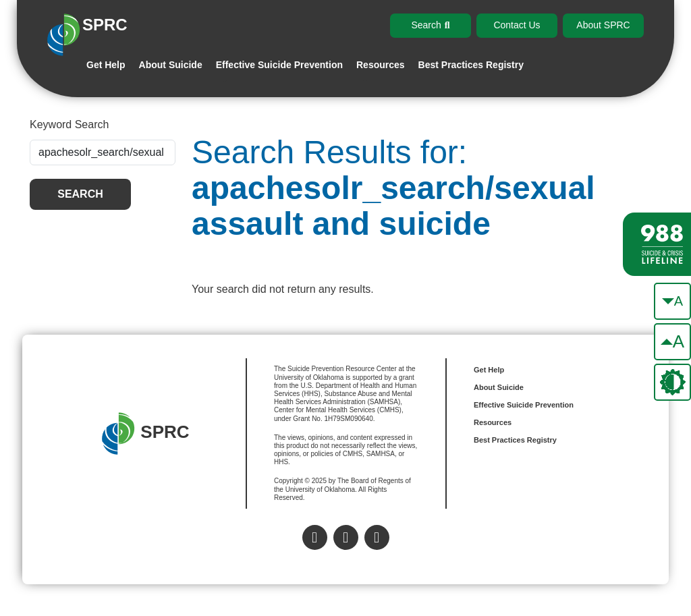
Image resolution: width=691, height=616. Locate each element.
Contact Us (517, 25)
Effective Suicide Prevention (524, 405)
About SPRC (603, 25)
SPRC (145, 433)
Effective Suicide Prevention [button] (279, 65)
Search (80, 194)
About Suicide (171, 65)
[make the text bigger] (672, 342)
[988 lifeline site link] (657, 244)
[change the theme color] (672, 382)
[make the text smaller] (672, 301)
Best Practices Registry (471, 65)
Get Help (106, 65)
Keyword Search (69, 124)
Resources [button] (381, 65)
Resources (493, 422)
